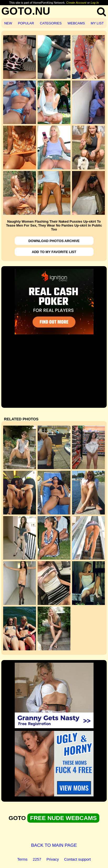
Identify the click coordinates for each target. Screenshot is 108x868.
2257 (37, 859)
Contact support (78, 859)
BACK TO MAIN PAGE (54, 845)
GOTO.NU (26, 11)
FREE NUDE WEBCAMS (63, 818)
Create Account (76, 3)
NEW (8, 23)
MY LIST (97, 23)
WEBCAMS (76, 23)
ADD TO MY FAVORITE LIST (54, 252)
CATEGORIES (51, 23)
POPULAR (26, 23)
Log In (95, 3)
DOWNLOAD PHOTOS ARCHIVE (54, 241)
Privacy (53, 859)
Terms (22, 859)
